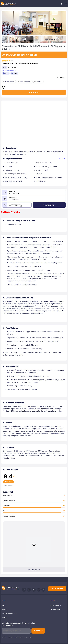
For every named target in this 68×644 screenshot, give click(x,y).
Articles (4, 617)
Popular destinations (9, 613)
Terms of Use (55, 609)
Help (3, 605)
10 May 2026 (14, 200)
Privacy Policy (56, 605)
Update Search (49, 205)
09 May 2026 (14, 193)
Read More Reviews (34, 570)
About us (5, 609)
